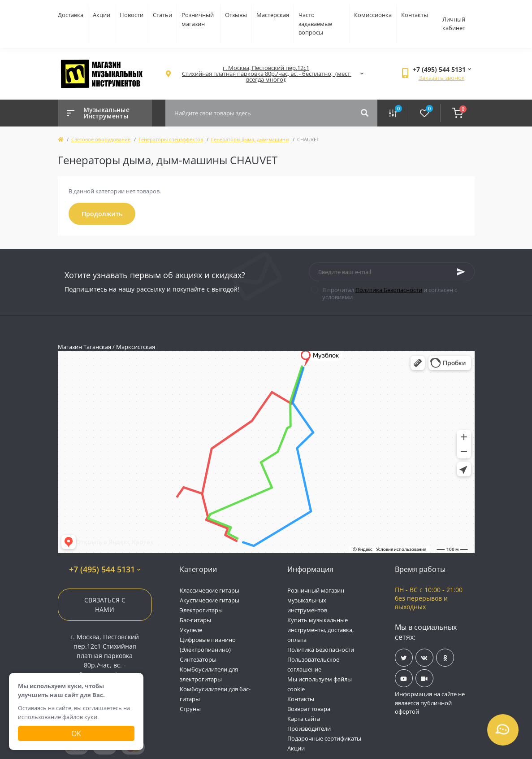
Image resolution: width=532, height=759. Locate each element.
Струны (190, 709)
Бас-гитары (195, 620)
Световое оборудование (101, 139)
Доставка (71, 15)
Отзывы (236, 15)
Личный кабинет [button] (454, 24)
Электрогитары (201, 610)
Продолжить (102, 214)
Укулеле (191, 630)
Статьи (162, 15)
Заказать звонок (442, 78)
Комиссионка (373, 15)
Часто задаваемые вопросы (315, 24)
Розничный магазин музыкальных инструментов (316, 600)
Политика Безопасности (389, 290)
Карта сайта (304, 719)
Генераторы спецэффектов (171, 139)
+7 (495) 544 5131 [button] (105, 569)
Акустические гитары (210, 600)
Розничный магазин (198, 19)
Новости (132, 15)
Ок (76, 733)
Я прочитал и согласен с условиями (390, 293)
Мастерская (273, 15)
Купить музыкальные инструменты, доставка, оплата (320, 630)
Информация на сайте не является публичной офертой (430, 703)
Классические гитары (210, 590)
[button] (266, 74)
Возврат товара (309, 709)
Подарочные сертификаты (324, 738)
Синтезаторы (198, 659)
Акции (102, 15)
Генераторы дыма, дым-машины (250, 139)
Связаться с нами (105, 605)
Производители (309, 728)
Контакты (415, 15)
